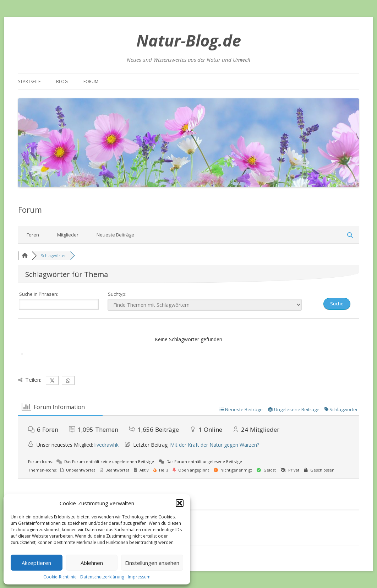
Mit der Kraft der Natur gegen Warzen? (215, 445)
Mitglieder (68, 235)
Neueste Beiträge (115, 235)
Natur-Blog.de (189, 40)
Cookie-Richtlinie (60, 577)
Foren (33, 235)
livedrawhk (106, 445)
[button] (180, 503)
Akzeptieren (36, 563)
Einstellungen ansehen (152, 563)
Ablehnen (92, 563)
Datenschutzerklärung (102, 577)
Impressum (139, 577)
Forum (91, 81)
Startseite (29, 81)
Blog (62, 81)
